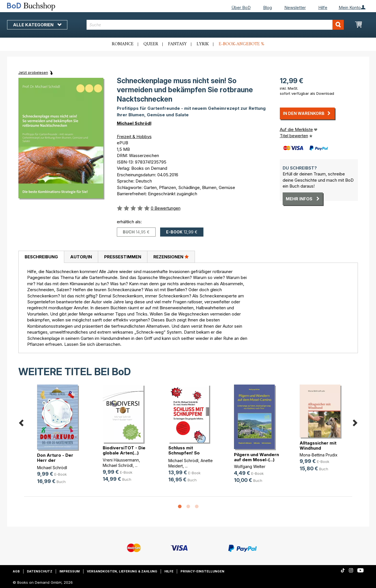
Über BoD (241, 7)
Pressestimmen (123, 257)
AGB (16, 571)
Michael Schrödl (134, 123)
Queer (151, 44)
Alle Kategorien (37, 25)
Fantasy (177, 44)
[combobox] (215, 25)
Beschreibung (41, 257)
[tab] (41, 257)
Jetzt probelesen (33, 72)
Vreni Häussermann (121, 460)
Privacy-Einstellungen (202, 571)
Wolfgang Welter (250, 466)
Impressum (70, 571)
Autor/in (81, 257)
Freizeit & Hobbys (134, 137)
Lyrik (203, 44)
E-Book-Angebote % (241, 44)
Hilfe (323, 7)
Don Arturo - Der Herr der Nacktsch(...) (55, 460)
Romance (123, 44)
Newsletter (295, 7)
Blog (268, 7)
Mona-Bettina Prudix (319, 455)
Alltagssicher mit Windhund (318, 446)
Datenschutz (40, 571)
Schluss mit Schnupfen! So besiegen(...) (184, 453)
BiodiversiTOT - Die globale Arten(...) (124, 450)
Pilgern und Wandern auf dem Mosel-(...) (256, 457)
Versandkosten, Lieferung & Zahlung (122, 571)
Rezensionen (171, 257)
